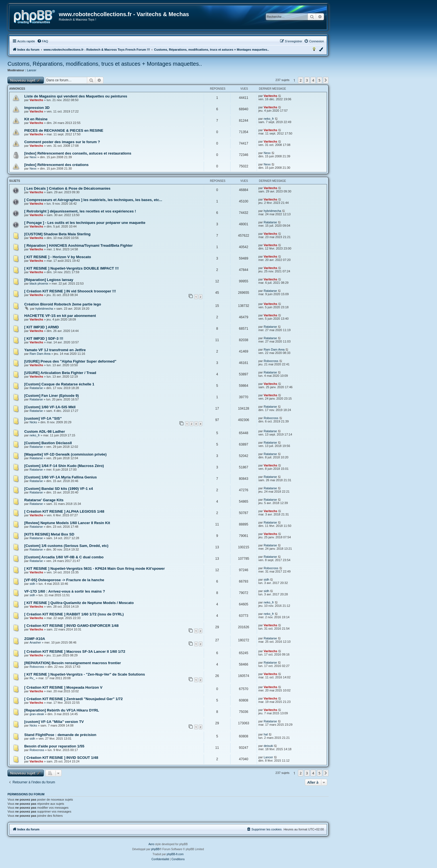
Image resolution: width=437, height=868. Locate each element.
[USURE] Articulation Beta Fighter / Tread (60, 373)
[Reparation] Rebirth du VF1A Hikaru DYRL (62, 710)
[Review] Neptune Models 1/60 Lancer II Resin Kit (67, 523)
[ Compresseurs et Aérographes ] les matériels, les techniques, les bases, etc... (93, 200)
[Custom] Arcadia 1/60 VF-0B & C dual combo (64, 557)
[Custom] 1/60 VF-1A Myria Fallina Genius (60, 477)
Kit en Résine (36, 119)
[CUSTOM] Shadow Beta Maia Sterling (57, 234)
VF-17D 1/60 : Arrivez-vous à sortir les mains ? (65, 591)
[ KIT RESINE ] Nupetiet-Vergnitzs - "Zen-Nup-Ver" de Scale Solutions (85, 674)
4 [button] (313, 80)
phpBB (155, 849)
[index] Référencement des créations (56, 165)
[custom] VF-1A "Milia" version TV (54, 722)
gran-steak (37, 714)
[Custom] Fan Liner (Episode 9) (52, 396)
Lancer (32, 70)
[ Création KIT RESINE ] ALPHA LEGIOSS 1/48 (64, 511)
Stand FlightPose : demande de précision (60, 735)
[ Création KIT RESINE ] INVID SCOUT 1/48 (61, 758)
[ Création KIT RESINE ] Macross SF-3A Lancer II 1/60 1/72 (75, 651)
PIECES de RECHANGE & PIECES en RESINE (64, 130)
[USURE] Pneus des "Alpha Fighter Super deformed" (70, 361)
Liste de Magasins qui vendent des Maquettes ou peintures (76, 96)
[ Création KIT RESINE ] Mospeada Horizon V (63, 687)
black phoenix (39, 283)
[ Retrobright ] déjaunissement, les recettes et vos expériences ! (80, 211)
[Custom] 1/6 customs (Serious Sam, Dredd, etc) (66, 546)
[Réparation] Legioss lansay (49, 280)
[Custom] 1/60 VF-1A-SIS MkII (50, 407)
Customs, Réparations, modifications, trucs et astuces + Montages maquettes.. (105, 64)
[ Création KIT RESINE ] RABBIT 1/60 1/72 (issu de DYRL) (74, 614)
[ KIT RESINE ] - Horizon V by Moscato (58, 257)
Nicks (33, 422)
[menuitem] (43, 41)
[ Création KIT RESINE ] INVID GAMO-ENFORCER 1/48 (71, 626)
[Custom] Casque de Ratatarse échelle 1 (59, 384)
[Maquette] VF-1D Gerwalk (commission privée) (65, 454)
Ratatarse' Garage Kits (44, 500)
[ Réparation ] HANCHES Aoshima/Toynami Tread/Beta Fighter (78, 245)
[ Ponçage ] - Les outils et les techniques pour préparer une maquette (85, 223)
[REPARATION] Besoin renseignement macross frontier (73, 663)
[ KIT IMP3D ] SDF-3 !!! (44, 338)
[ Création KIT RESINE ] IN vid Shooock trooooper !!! (70, 291)
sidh (32, 584)
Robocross (271, 361)
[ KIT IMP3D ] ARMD (42, 327)
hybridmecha (272, 211)
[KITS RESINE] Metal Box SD (49, 534)
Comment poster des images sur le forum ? (62, 142)
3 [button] (307, 80)
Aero (151, 844)
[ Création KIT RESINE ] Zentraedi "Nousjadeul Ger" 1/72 (73, 699)
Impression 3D (37, 108)
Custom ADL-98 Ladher (45, 431)
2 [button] (301, 80)
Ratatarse (270, 222)
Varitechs (36, 100)
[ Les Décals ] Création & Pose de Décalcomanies (67, 188)
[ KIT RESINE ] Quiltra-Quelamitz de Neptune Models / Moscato (79, 603)
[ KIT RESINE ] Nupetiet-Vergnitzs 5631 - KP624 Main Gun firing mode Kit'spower (94, 569)
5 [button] (320, 80)
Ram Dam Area (40, 354)
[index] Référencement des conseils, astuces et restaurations (78, 153)
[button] (326, 80)
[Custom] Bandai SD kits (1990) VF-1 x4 (59, 489)
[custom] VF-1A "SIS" (43, 418)
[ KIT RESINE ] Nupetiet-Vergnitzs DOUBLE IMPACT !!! (71, 268)
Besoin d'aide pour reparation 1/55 (54, 746)
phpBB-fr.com (175, 854)
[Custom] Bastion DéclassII (48, 443)
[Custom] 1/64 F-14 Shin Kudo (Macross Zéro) (64, 466)
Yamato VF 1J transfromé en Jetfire (55, 350)
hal (266, 734)
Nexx (33, 157)
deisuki (268, 746)
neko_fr (269, 119)
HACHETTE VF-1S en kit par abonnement (60, 316)
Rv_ (32, 678)
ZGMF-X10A (35, 639)
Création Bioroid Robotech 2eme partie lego (63, 304)
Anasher (35, 642)
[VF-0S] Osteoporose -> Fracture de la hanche (64, 580)
